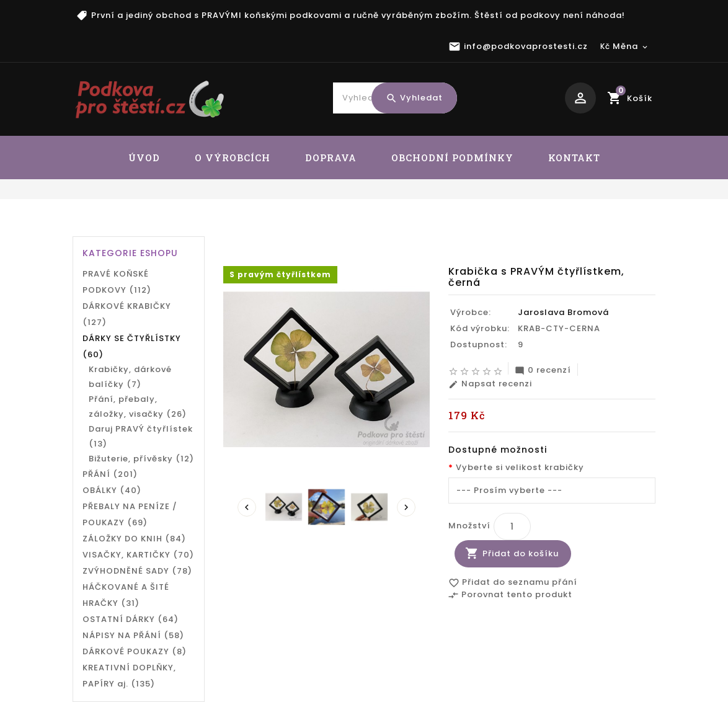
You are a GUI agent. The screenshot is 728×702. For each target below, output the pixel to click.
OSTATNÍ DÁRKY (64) (131, 619)
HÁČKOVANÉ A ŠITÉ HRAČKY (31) (126, 595)
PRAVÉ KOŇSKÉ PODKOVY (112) (117, 282)
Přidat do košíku (521, 553)
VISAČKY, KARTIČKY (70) (138, 555)
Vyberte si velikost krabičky (520, 467)
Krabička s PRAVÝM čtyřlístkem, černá (560, 227)
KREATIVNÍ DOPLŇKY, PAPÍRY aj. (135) (129, 676)
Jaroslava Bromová (563, 312)
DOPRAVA (331, 158)
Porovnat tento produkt (510, 595)
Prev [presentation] (247, 507)
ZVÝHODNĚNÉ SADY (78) (137, 571)
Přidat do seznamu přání (513, 583)
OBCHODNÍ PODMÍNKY (452, 158)
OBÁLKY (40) (112, 490)
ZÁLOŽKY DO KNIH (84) (134, 539)
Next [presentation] (406, 507)
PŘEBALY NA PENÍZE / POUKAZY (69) (130, 514)
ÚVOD (144, 158)
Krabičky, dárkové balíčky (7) (130, 377)
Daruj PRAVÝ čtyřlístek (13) (141, 436)
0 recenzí (543, 370)
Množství (469, 526)
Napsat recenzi (490, 384)
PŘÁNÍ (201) (110, 474)
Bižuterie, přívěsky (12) (141, 459)
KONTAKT (574, 158)
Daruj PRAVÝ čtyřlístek (405, 227)
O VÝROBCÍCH (233, 158)
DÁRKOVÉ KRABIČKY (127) (127, 314)
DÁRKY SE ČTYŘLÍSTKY (294, 227)
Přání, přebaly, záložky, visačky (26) (138, 407)
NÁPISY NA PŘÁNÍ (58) (133, 635)
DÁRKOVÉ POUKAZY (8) (135, 651)
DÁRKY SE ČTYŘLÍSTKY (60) (132, 346)
